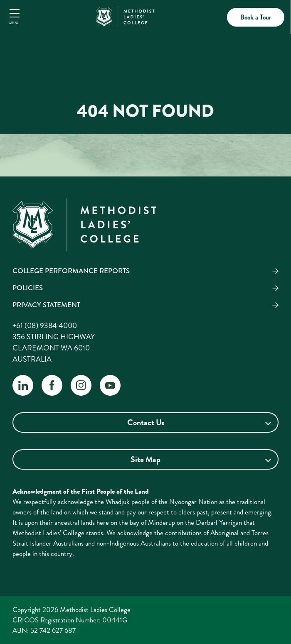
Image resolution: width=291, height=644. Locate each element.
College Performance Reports (71, 271)
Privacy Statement (46, 305)
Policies (28, 288)
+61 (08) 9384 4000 (45, 326)
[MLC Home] (125, 16)
